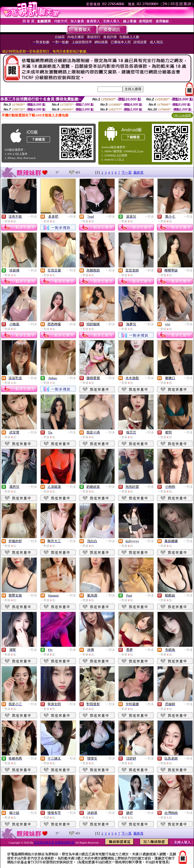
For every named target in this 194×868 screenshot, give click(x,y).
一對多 (33, 217)
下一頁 (127, 172)
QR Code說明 (182, 115)
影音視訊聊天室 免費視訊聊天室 (54, 843)
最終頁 (138, 172)
